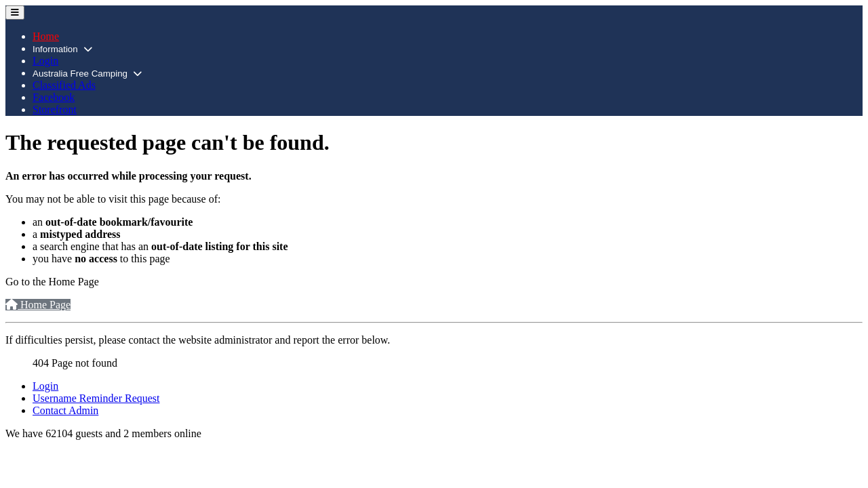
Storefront (55, 109)
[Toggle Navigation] (15, 13)
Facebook (54, 97)
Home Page (38, 305)
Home (46, 36)
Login (45, 61)
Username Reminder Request (96, 398)
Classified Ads (64, 85)
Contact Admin (65, 410)
